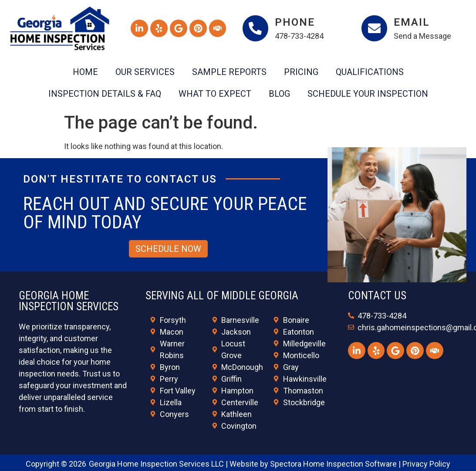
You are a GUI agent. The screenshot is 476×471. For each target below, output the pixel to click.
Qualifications (370, 72)
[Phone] (256, 28)
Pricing (301, 72)
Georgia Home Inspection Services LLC (156, 464)
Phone (295, 22)
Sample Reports (229, 72)
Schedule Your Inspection (368, 94)
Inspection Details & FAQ (105, 94)
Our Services (145, 72)
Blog (279, 94)
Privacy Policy (426, 464)
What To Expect (215, 94)
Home (85, 72)
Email (412, 22)
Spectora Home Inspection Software (333, 464)
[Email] (375, 28)
